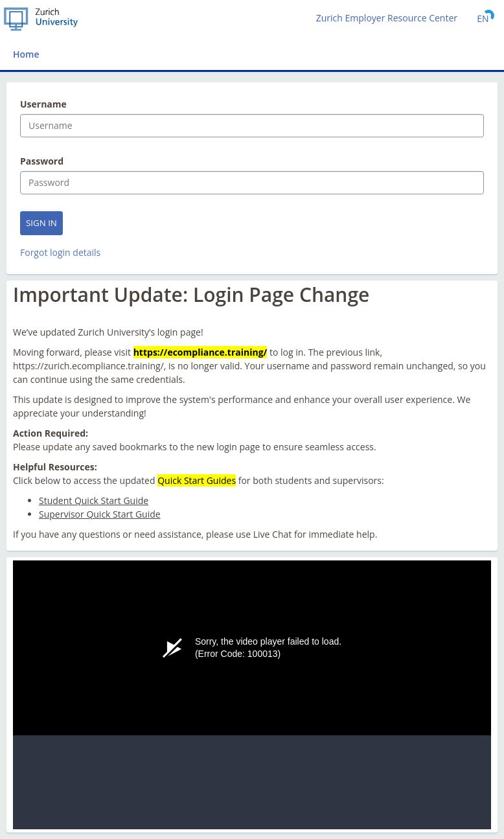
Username (43, 104)
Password (42, 161)
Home (26, 54)
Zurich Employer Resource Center (387, 18)
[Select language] (483, 18)
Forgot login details (60, 252)
